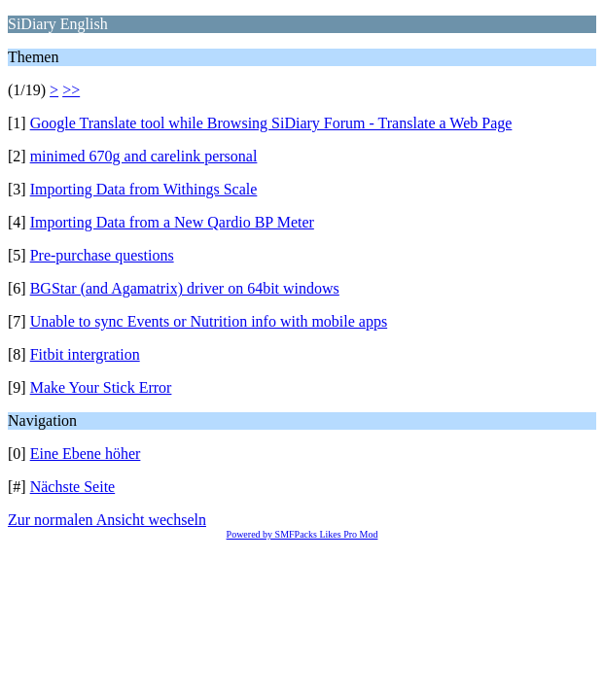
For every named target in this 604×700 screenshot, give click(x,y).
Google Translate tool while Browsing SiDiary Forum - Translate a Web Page (271, 123)
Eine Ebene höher (86, 454)
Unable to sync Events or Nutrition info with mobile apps (209, 321)
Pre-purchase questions (102, 255)
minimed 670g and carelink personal (144, 156)
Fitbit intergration (85, 354)
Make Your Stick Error (101, 387)
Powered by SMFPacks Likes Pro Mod (302, 534)
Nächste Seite (73, 487)
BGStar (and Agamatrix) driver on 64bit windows (185, 288)
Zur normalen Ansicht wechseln (107, 520)
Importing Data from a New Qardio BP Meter (172, 222)
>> (71, 90)
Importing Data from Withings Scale (144, 189)
